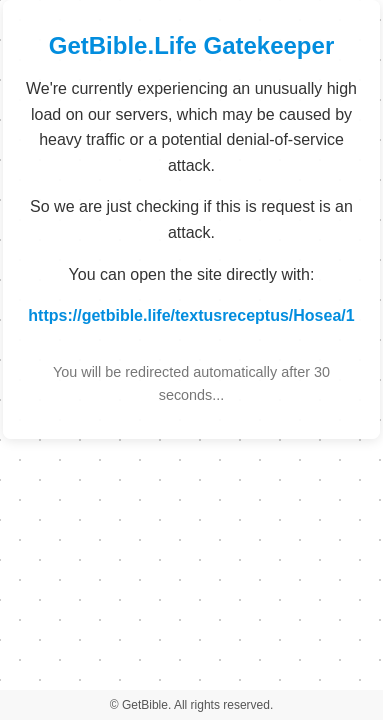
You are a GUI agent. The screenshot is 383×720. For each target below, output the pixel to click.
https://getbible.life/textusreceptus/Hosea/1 (191, 315)
